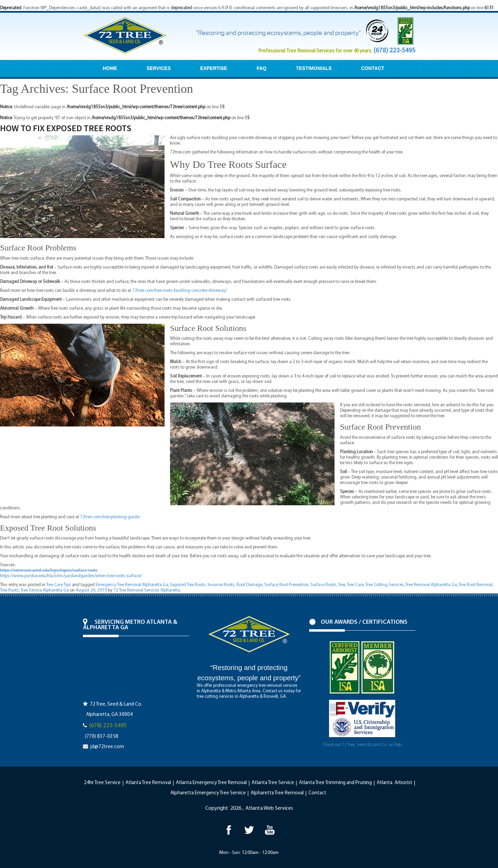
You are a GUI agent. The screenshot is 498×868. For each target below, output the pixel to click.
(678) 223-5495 (394, 50)
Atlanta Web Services (269, 808)
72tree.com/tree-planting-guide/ (110, 517)
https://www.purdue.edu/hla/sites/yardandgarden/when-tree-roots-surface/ (71, 576)
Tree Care (355, 585)
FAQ (262, 68)
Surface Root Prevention (286, 585)
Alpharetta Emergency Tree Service (208, 793)
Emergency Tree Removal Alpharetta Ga (132, 585)
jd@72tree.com (107, 747)
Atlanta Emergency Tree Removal (211, 783)
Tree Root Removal (476, 585)
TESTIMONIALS (314, 68)
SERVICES (159, 68)
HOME (110, 68)
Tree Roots (9, 590)
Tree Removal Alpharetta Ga (431, 585)
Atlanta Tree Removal (148, 783)
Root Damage (249, 585)
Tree (342, 585)
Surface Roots (323, 585)
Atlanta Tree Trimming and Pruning (335, 783)
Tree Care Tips (58, 585)
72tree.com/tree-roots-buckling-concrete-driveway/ (180, 291)
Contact (317, 793)
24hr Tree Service (102, 783)
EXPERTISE (214, 68)
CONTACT (373, 68)
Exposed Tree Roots (188, 585)
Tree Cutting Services (385, 585)
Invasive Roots (221, 585)
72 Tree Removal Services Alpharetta (147, 590)
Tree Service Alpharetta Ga (45, 590)
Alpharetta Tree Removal (277, 793)
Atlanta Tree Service (273, 783)
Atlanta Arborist (394, 783)
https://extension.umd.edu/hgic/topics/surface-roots (49, 571)
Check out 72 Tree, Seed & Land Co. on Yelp (362, 745)
